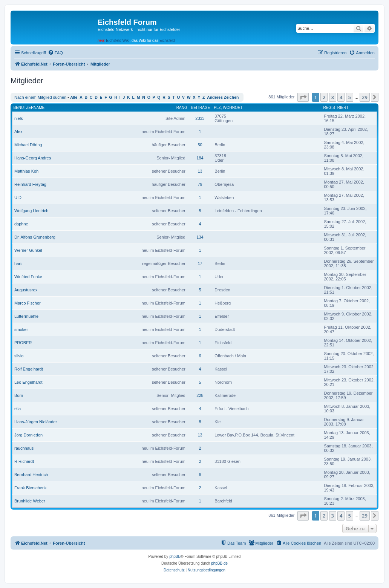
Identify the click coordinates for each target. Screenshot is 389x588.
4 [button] (341, 97)
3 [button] (333, 97)
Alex (18, 132)
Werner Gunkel (28, 250)
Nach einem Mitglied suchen (40, 97)
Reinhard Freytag (30, 184)
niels (19, 118)
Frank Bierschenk (31, 488)
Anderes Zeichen (223, 97)
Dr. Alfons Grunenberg (35, 237)
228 (200, 395)
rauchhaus (24, 448)
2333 (200, 118)
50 (200, 145)
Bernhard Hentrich (31, 475)
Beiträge (201, 108)
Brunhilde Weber (30, 501)
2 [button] (324, 97)
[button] (303, 97)
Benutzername (29, 108)
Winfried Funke (28, 277)
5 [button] (350, 97)
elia (18, 409)
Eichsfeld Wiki (118, 41)
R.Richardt (24, 461)
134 (200, 237)
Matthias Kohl (27, 171)
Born (19, 395)
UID (18, 198)
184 (200, 158)
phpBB (175, 557)
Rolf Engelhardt (29, 369)
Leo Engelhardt (28, 382)
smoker (21, 329)
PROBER (23, 343)
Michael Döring (28, 145)
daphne (21, 224)
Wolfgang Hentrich (31, 211)
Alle (74, 97)
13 (200, 171)
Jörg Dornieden (28, 435)
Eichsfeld (167, 41)
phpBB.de (219, 563)
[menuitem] (55, 53)
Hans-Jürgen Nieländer (36, 422)
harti (18, 263)
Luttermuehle (26, 316)
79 (200, 184)
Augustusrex (26, 290)
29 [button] (365, 97)
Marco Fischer (28, 303)
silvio (19, 356)
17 (200, 263)
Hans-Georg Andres (33, 158)
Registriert (336, 108)
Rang (182, 108)
